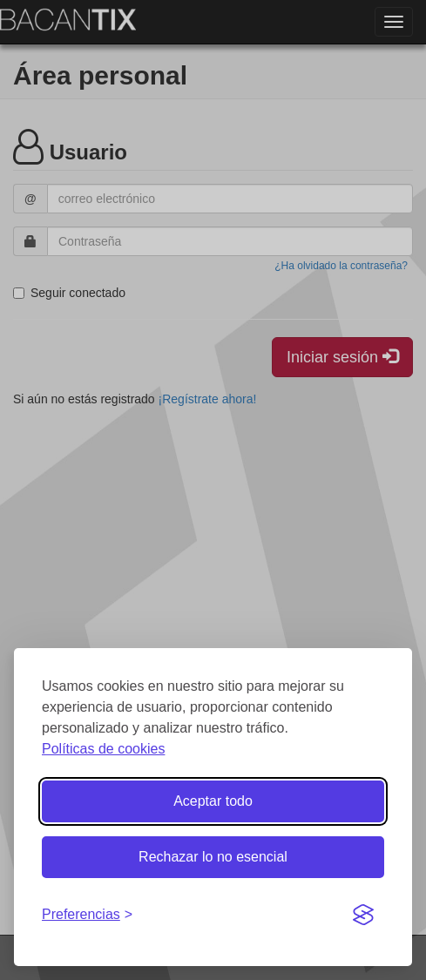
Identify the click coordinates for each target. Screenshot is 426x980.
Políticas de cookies (103, 749)
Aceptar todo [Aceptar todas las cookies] (213, 801)
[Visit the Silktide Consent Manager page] (363, 916)
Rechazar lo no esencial (213, 857)
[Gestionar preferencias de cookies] (87, 915)
